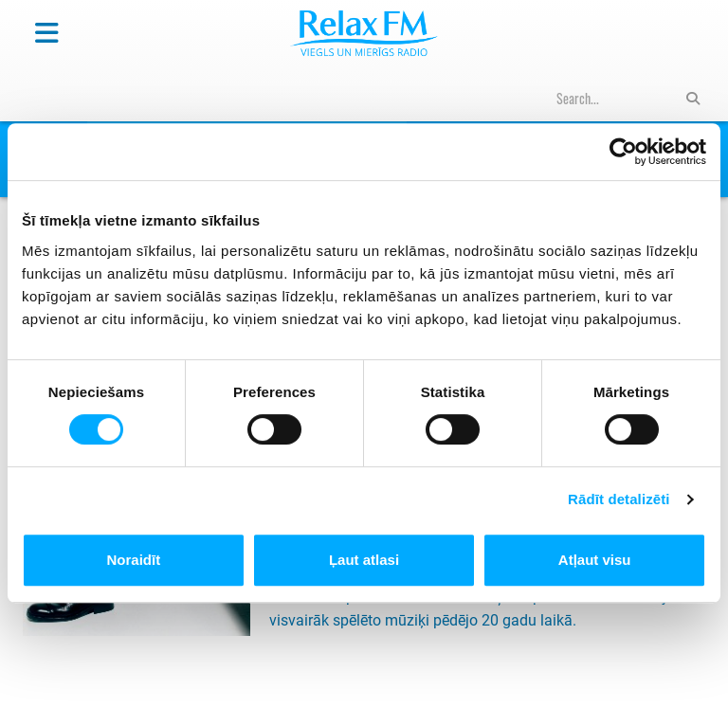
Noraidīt (133, 560)
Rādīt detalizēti (619, 499)
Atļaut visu (595, 560)
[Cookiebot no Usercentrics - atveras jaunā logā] (623, 152)
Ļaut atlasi (364, 560)
